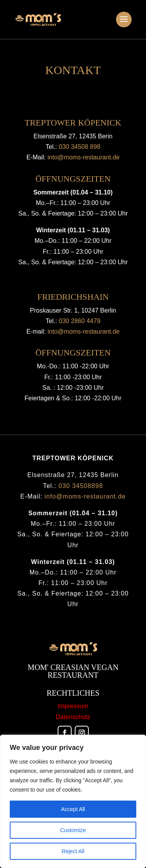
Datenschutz (73, 717)
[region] (73, 801)
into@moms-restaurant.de (84, 157)
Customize (73, 830)
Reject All (73, 851)
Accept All (73, 809)
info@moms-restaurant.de (85, 496)
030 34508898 (81, 486)
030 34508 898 (80, 147)
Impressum (73, 706)
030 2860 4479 (80, 321)
